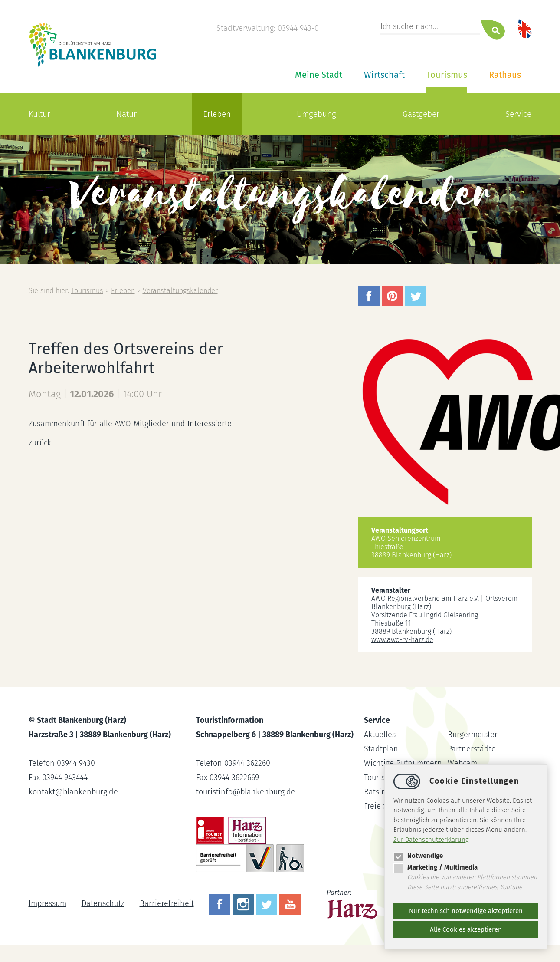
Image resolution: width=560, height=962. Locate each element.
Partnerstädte (472, 749)
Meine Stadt (319, 75)
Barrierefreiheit (167, 903)
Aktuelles (380, 735)
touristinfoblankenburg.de (246, 792)
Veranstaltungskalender (180, 291)
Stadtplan (381, 749)
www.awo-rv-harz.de (402, 640)
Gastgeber (421, 114)
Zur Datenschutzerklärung (431, 840)
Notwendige (418, 856)
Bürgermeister (473, 735)
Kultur (39, 114)
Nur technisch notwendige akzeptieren (466, 911)
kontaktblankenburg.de (73, 792)
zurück (40, 443)
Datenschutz (103, 903)
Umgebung (316, 114)
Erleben (217, 114)
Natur (126, 114)
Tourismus (447, 75)
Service (518, 114)
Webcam (462, 763)
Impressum (47, 903)
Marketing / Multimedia (436, 867)
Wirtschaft (384, 75)
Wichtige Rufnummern (403, 763)
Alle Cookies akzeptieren (466, 929)
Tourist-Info (384, 778)
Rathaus (505, 75)
